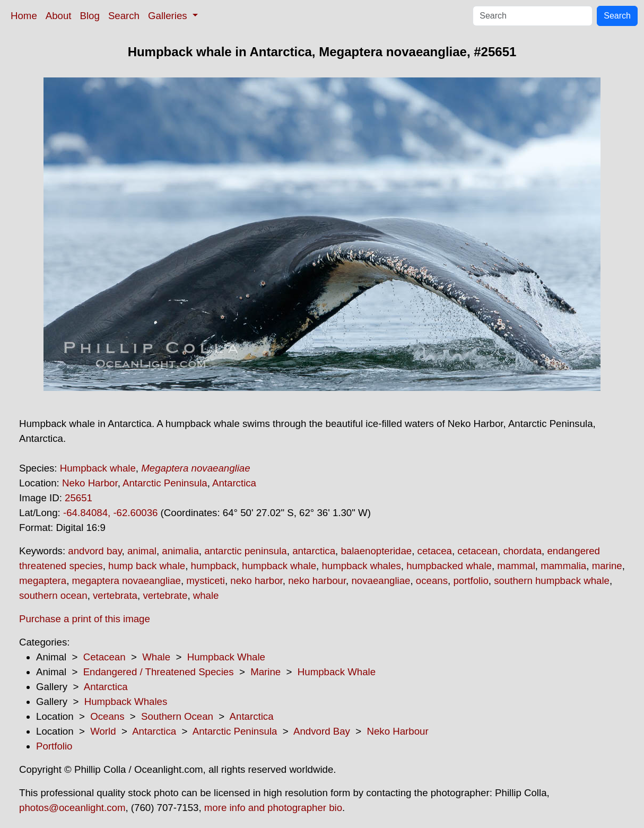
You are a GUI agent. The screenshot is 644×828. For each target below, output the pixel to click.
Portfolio (54, 746)
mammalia (563, 566)
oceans (432, 581)
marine (607, 566)
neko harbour (317, 581)
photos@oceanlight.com (72, 808)
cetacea (435, 551)
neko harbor (256, 581)
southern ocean (53, 595)
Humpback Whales (126, 701)
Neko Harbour (398, 731)
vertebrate (165, 595)
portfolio (471, 581)
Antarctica (234, 483)
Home (24, 16)
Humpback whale (98, 468)
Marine (266, 672)
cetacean (477, 551)
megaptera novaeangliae (127, 581)
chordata (522, 551)
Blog (90, 16)
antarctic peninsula (246, 551)
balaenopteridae (376, 551)
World (103, 731)
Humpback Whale (226, 657)
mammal (516, 566)
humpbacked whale (449, 566)
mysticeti (206, 581)
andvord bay (95, 551)
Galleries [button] (169, 16)
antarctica (314, 551)
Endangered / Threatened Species (159, 672)
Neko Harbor (90, 483)
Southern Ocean (177, 716)
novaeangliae (381, 581)
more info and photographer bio (273, 808)
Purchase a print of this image (85, 619)
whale (206, 595)
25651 (79, 498)
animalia (180, 551)
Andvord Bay (322, 731)
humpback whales (361, 566)
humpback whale (279, 566)
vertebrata (115, 595)
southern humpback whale (552, 581)
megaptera (43, 581)
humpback (214, 566)
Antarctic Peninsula (165, 483)
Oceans (107, 716)
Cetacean (105, 657)
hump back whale (147, 566)
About (59, 16)
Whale (156, 657)
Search (124, 16)
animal (142, 551)
